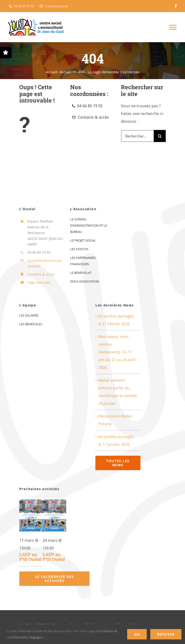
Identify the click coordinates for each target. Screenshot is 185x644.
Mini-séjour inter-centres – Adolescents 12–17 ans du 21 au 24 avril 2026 (117, 352)
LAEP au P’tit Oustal (30, 557)
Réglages (37, 637)
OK (137, 634)
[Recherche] (160, 136)
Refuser (166, 634)
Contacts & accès (41, 274)
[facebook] (176, 6)
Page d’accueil (39, 282)
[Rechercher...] (137, 136)
